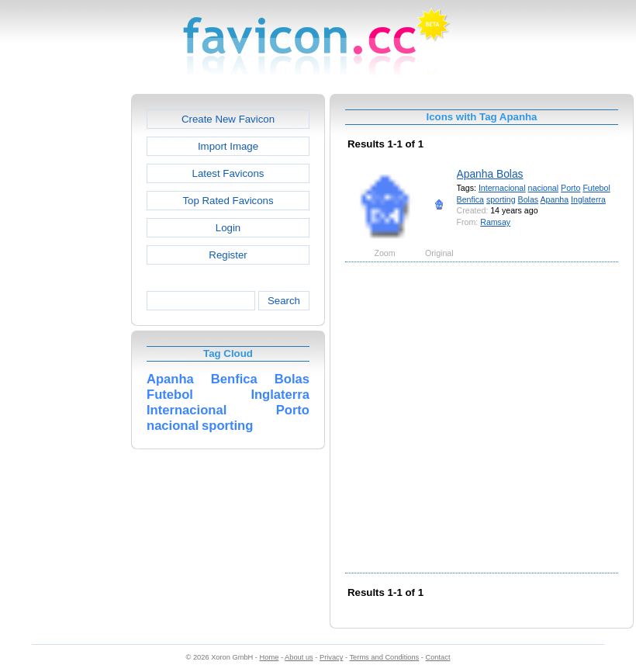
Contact (438, 657)
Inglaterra (588, 199)
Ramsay (495, 222)
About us (299, 657)
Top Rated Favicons (228, 201)
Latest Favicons (228, 173)
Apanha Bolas (490, 174)
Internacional (502, 188)
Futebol (596, 188)
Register (228, 255)
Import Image (228, 146)
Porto (570, 188)
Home (270, 657)
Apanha (555, 199)
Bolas (529, 199)
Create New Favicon (228, 119)
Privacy (331, 657)
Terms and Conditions (384, 657)
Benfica (470, 199)
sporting (501, 199)
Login (228, 228)
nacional (544, 188)
